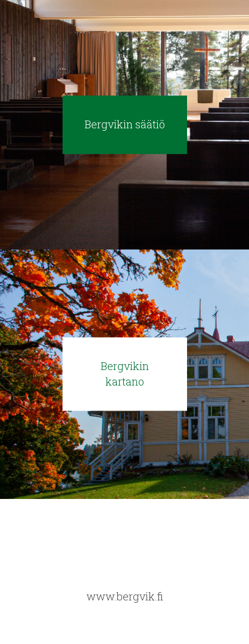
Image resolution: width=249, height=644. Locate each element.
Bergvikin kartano (125, 374)
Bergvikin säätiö (125, 124)
